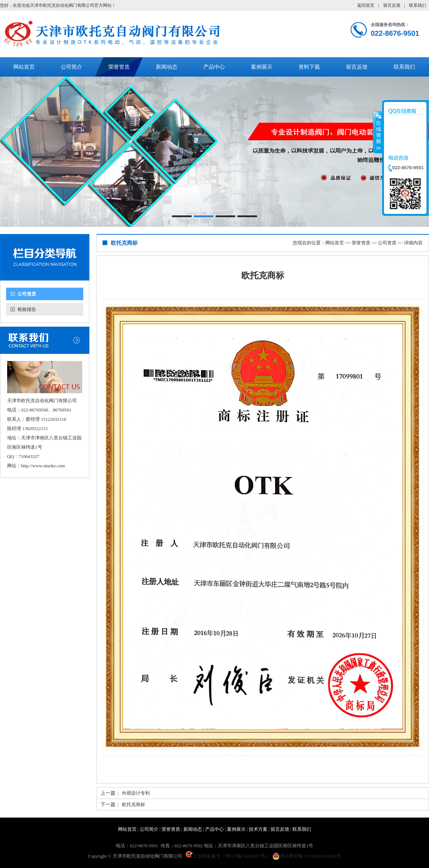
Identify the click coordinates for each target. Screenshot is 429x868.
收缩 (378, 132)
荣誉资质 (119, 67)
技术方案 (258, 829)
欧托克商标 (134, 804)
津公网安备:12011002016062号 (307, 856)
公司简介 (71, 67)
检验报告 (27, 309)
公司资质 (27, 294)
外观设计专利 (136, 793)
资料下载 (309, 67)
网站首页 (24, 67)
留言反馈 (392, 5)
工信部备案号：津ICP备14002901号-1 (227, 856)
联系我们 (418, 5)
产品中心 (214, 67)
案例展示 (262, 67)
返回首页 (366, 5)
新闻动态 (167, 67)
